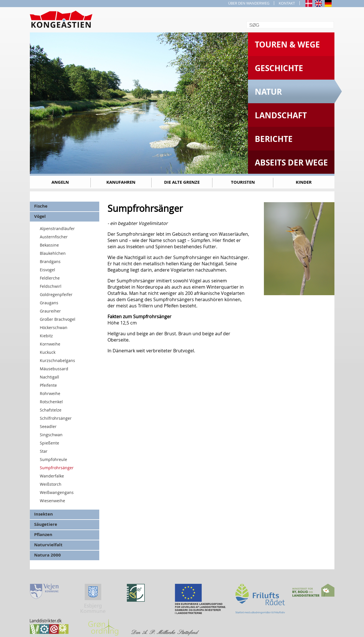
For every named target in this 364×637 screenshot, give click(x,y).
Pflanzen (43, 534)
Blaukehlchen (53, 253)
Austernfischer (54, 237)
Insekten (44, 514)
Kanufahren (121, 182)
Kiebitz (46, 336)
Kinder (304, 182)
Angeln (60, 182)
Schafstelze (51, 410)
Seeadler (48, 426)
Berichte (274, 139)
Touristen (243, 182)
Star (44, 451)
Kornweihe (50, 344)
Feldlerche (50, 278)
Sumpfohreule (53, 459)
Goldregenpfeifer (56, 294)
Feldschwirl (51, 286)
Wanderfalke (52, 476)
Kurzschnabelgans (57, 360)
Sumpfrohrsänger (57, 468)
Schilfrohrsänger (56, 418)
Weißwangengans (57, 492)
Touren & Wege (287, 45)
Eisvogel (47, 270)
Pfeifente (48, 385)
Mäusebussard (54, 369)
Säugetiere (46, 524)
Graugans (49, 303)
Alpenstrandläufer (57, 228)
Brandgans (50, 261)
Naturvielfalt (48, 545)
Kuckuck (48, 352)
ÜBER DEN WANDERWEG (249, 3)
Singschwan (51, 435)
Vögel (40, 216)
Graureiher (50, 311)
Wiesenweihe (52, 501)
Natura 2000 (47, 555)
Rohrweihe (50, 393)
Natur (268, 92)
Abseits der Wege (291, 163)
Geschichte (279, 68)
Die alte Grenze (182, 182)
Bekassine (49, 245)
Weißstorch (51, 484)
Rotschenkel (51, 402)
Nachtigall (49, 377)
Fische (41, 206)
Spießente (49, 443)
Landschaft (281, 115)
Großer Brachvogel (58, 319)
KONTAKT (287, 3)
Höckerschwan (54, 327)
